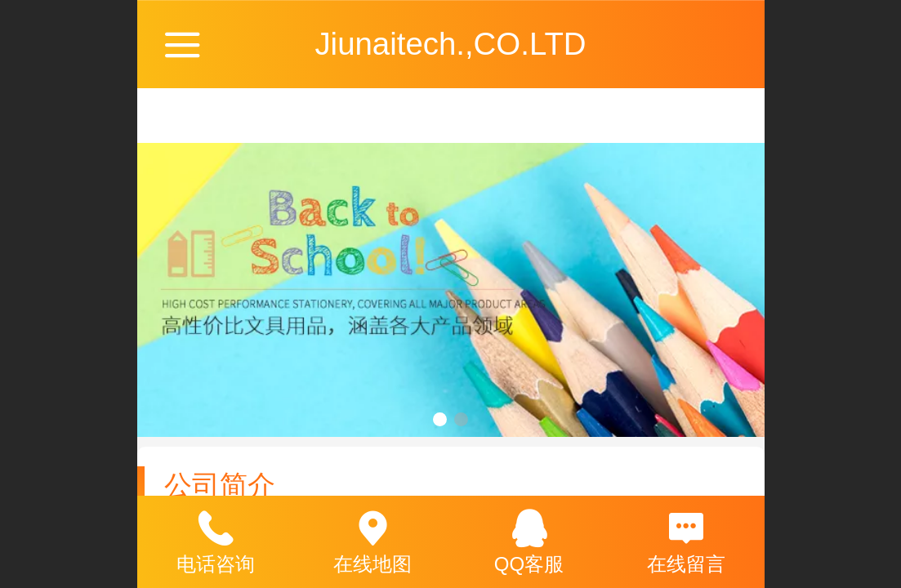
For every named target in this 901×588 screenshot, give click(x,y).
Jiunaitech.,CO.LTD (450, 44)
